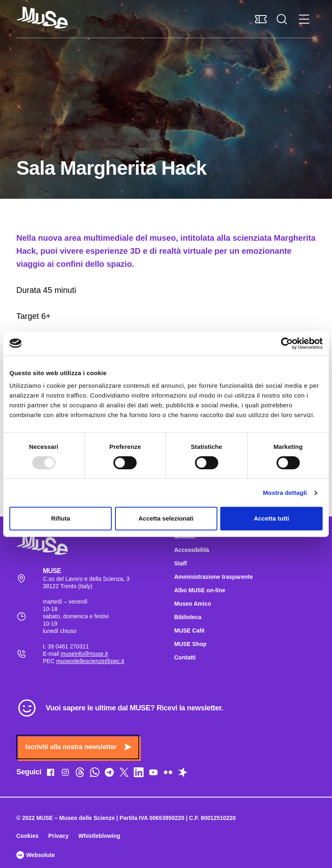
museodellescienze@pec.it (90, 661)
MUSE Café (189, 631)
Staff (180, 563)
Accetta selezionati (166, 518)
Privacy (58, 836)
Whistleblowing (99, 836)
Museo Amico (193, 604)
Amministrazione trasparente (214, 577)
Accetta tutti (271, 518)
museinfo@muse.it (84, 654)
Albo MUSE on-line (200, 590)
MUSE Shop (190, 644)
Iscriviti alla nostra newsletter (78, 747)
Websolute (35, 855)
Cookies (27, 836)
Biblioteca (188, 617)
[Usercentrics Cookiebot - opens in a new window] (287, 343)
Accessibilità (192, 550)
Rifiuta (61, 518)
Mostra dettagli (285, 493)
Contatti (185, 657)
